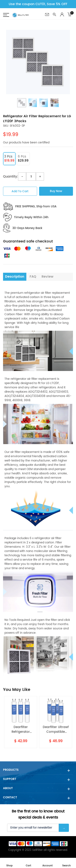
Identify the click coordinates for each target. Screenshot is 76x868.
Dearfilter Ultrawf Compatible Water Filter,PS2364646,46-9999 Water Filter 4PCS (56, 730)
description (15, 277)
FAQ (33, 277)
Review (48, 277)
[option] (38, 62)
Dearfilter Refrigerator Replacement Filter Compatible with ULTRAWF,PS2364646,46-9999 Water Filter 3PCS (21, 730)
